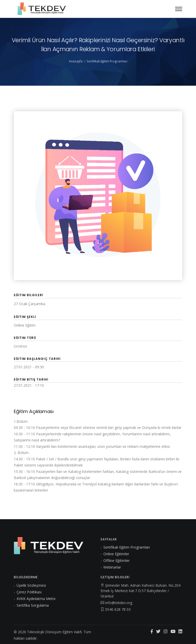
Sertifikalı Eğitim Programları (107, 61)
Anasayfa (76, 61)
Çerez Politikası (29, 592)
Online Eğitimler (116, 554)
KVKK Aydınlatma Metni (36, 599)
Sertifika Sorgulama (33, 605)
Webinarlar (112, 567)
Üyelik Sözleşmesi (31, 585)
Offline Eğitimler (117, 560)
